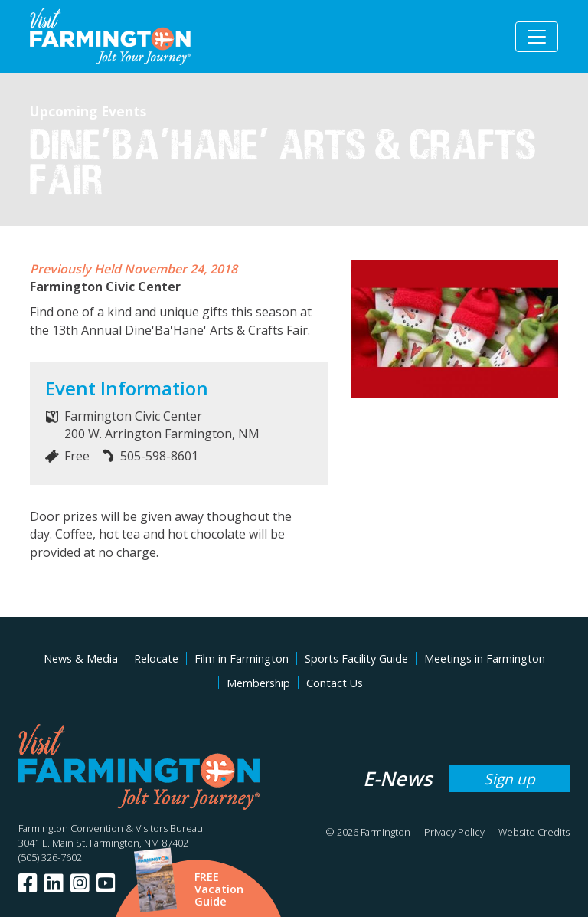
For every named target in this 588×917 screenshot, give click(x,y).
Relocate (156, 658)
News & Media (81, 658)
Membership (258, 683)
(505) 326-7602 (50, 857)
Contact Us (335, 683)
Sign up (510, 779)
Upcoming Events (88, 111)
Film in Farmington (242, 658)
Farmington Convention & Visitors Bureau (111, 828)
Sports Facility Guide (356, 658)
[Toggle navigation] (537, 37)
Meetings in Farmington (485, 658)
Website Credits (534, 832)
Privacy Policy (454, 832)
